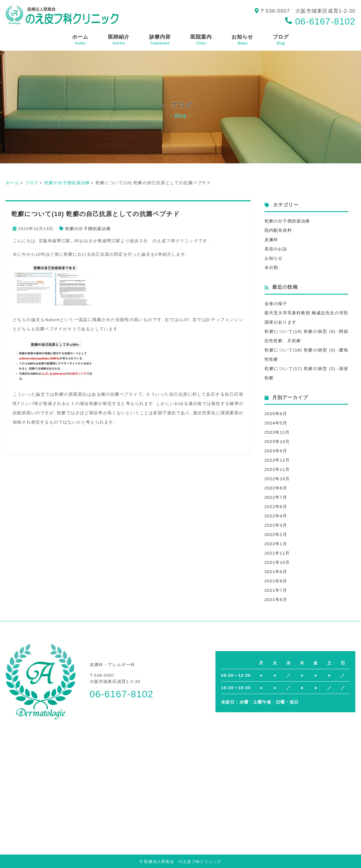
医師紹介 (119, 40)
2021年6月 (276, 599)
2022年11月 (277, 469)
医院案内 (201, 40)
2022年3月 (276, 525)
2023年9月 (276, 451)
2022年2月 (276, 534)
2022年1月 (276, 544)
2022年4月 (276, 516)
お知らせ (242, 40)
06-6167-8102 (320, 21)
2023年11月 (277, 432)
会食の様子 (276, 303)
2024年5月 (276, 423)
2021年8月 (276, 581)
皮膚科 (271, 240)
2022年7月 (276, 497)
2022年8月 (276, 488)
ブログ (281, 40)
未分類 (271, 267)
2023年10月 (277, 441)
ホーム (80, 40)
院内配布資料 (278, 230)
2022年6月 (276, 507)
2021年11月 (277, 553)
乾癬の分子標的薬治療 (67, 183)
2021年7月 (276, 590)
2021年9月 (276, 572)
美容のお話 (276, 249)
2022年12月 (277, 460)
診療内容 (160, 40)
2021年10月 (277, 562)
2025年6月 (276, 414)
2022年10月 (277, 479)
